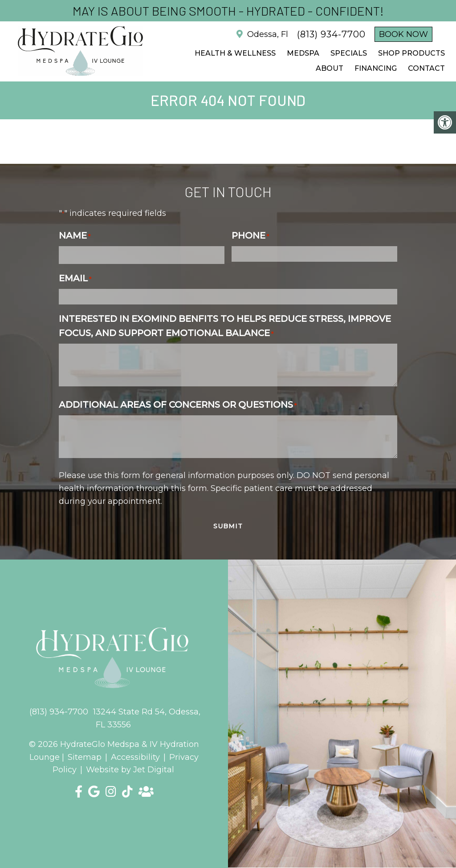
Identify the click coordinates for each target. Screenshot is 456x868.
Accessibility (135, 757)
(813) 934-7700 (331, 34)
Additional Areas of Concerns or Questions (178, 405)
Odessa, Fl (267, 34)
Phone (250, 236)
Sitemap (85, 757)
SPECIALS (349, 53)
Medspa (303, 53)
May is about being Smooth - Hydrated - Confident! (228, 11)
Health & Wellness (235, 53)
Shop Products (411, 53)
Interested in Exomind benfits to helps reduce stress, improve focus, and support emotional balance (225, 326)
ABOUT (330, 68)
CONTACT (426, 68)
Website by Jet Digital (130, 770)
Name (75, 236)
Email (75, 278)
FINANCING (376, 68)
